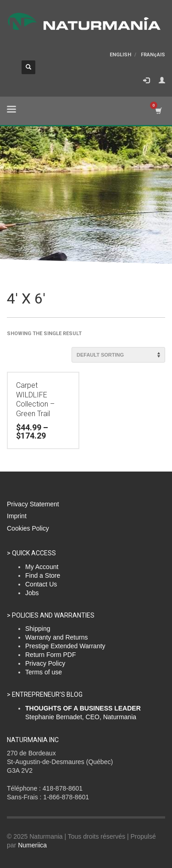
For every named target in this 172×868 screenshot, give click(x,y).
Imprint (17, 516)
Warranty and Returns (56, 637)
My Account (42, 567)
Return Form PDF (50, 655)
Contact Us (41, 584)
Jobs (32, 593)
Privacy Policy (45, 663)
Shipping (38, 629)
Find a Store (43, 575)
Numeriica (32, 845)
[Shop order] (118, 355)
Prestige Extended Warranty (65, 646)
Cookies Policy (28, 528)
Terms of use (44, 672)
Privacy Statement (33, 504)
